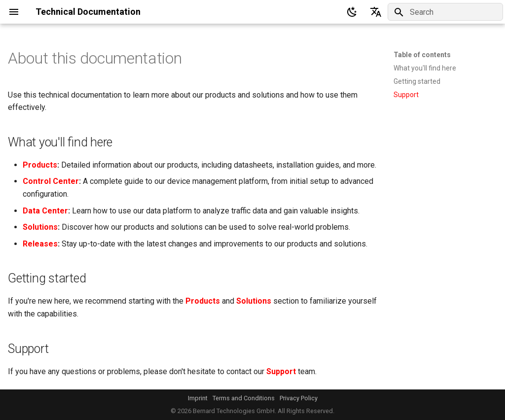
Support (281, 371)
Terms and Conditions (244, 398)
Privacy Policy (299, 398)
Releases (40, 244)
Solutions (40, 227)
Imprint (198, 398)
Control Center (51, 181)
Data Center (45, 211)
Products (40, 165)
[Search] (445, 12)
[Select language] (376, 12)
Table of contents (422, 55)
